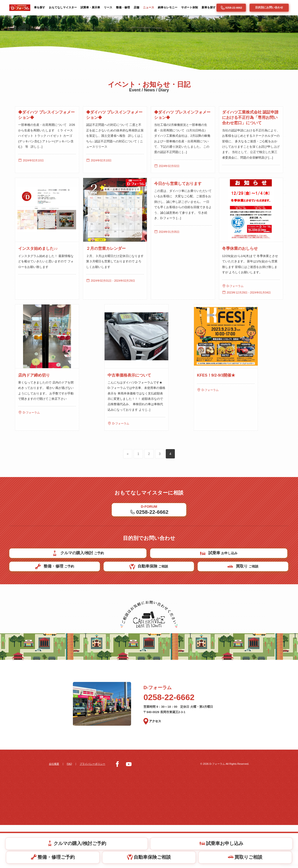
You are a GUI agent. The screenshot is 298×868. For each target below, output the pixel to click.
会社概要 (54, 807)
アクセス (153, 765)
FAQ (71, 807)
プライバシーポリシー (96, 807)
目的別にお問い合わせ (269, 7)
